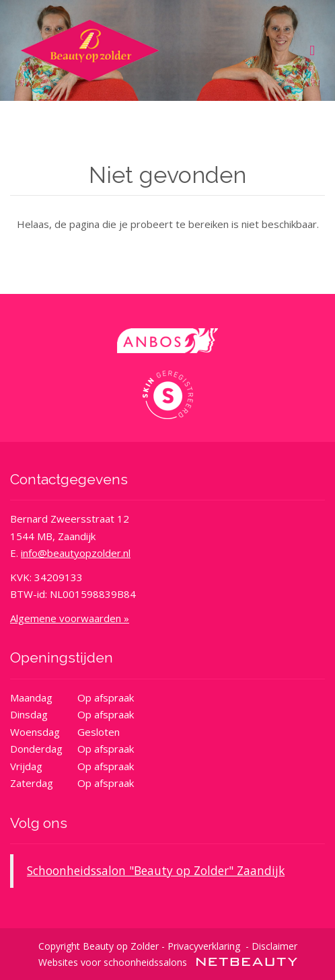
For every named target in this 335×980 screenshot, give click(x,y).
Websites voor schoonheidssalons (168, 962)
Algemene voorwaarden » (70, 618)
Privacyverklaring (204, 946)
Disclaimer (274, 946)
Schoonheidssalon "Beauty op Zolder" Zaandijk (156, 870)
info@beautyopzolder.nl (76, 553)
